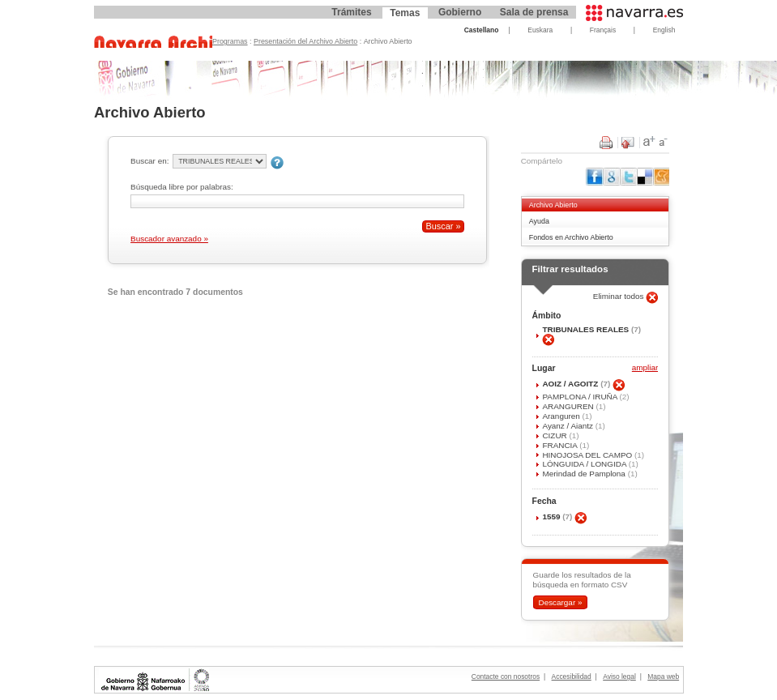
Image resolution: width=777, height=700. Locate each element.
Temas (405, 13)
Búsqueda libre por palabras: (182, 187)
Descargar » (560, 602)
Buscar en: (149, 161)
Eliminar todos (620, 296)
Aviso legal (619, 677)
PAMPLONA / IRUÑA (581, 397)
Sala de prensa (534, 12)
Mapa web (663, 677)
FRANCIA (561, 445)
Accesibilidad (572, 677)
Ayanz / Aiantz (568, 426)
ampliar (645, 368)
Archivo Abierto (553, 205)
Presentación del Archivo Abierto (305, 41)
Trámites (351, 12)
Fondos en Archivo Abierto (571, 237)
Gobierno (460, 12)
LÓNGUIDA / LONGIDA (585, 464)
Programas (230, 41)
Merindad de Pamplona (585, 474)
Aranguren (562, 416)
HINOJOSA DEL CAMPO (588, 455)
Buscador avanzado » (169, 239)
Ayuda (539, 221)
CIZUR (555, 435)
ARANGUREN (569, 406)
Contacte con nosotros (506, 677)
